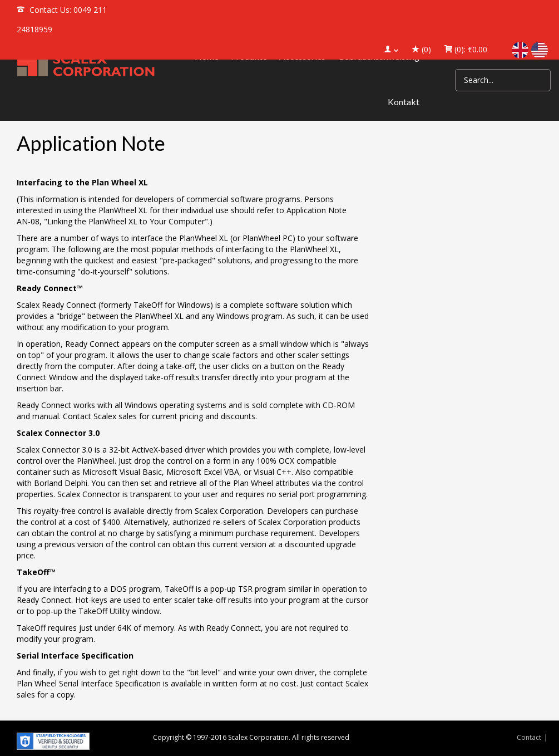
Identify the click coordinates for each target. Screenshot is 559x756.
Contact (529, 737)
